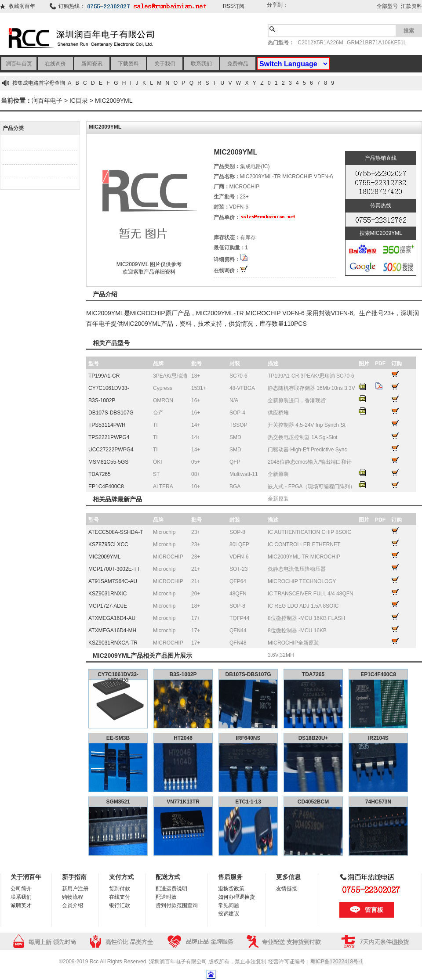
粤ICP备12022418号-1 (337, 962)
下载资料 (128, 64)
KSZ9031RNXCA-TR (113, 643)
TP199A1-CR (104, 376)
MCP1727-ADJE (108, 606)
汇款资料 (411, 6)
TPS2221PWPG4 (109, 437)
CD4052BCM (313, 802)
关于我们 (165, 64)
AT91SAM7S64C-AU (113, 581)
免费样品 (238, 64)
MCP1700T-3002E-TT (114, 569)
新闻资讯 (92, 64)
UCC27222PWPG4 (111, 450)
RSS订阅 (234, 6)
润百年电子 (47, 101)
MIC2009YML (114, 101)
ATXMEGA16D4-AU (112, 618)
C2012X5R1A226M (320, 43)
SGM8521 (118, 802)
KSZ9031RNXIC (107, 594)
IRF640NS (248, 738)
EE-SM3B (118, 738)
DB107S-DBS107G (111, 413)
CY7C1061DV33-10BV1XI (118, 677)
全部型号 (387, 6)
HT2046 (183, 738)
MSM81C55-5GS (108, 462)
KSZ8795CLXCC (108, 544)
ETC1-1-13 (248, 802)
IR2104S (378, 738)
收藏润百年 (22, 6)
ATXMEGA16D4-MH (112, 631)
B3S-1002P (102, 400)
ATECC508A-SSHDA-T (116, 532)
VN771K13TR (183, 802)
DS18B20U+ (313, 738)
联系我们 (201, 64)
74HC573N (378, 802)
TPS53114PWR (107, 425)
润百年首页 (19, 64)
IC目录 (79, 101)
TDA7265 (100, 474)
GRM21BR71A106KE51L (377, 43)
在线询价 (55, 64)
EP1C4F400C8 (106, 486)
